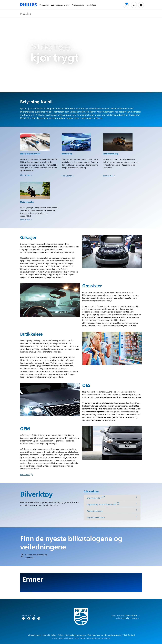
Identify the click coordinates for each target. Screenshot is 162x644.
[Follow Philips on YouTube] (34, 618)
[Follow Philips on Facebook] (29, 618)
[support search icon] (134, 5)
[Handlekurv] (141, 5)
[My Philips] (126, 5)
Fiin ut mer (26, 475)
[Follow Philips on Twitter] (24, 618)
